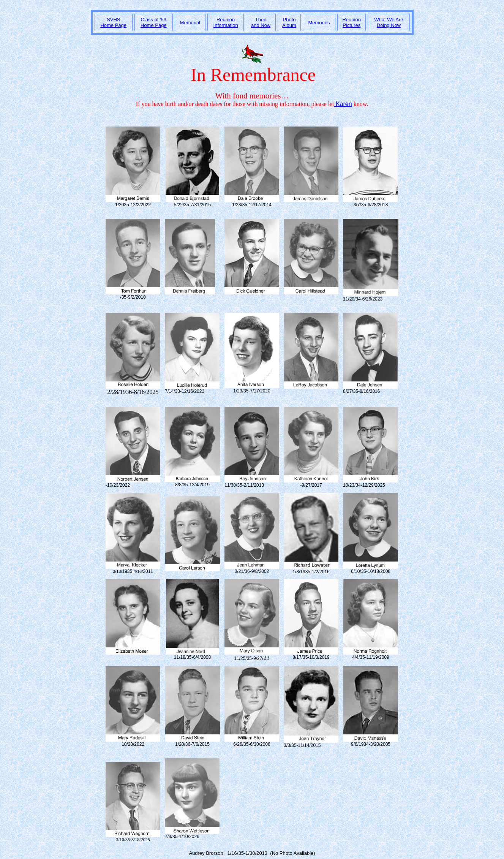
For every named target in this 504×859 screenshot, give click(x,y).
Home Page (113, 25)
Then (261, 20)
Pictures (352, 25)
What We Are (389, 20)
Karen (343, 104)
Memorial (190, 23)
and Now (261, 25)
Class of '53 (154, 20)
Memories (319, 23)
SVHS (113, 20)
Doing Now (389, 25)
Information (226, 25)
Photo (289, 20)
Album (289, 25)
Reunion (226, 20)
